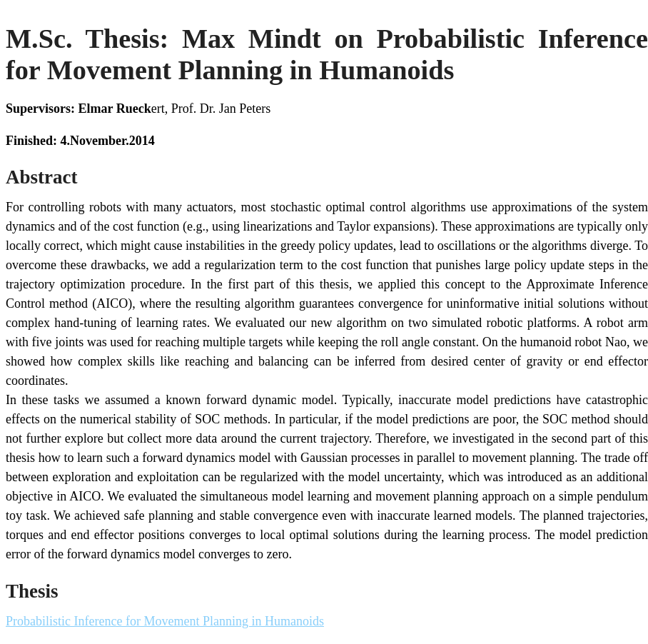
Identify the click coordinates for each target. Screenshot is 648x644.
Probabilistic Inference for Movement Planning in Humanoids (165, 621)
